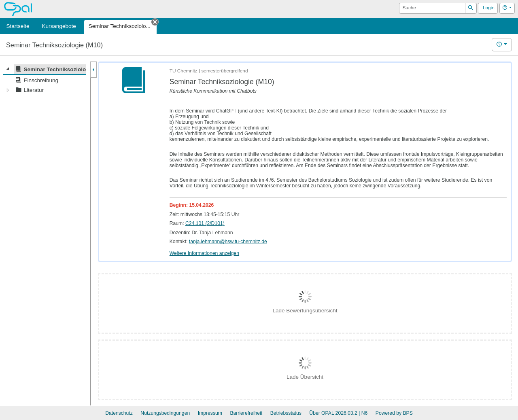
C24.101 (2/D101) (205, 223)
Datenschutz (119, 413)
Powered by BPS (394, 413)
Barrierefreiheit (246, 413)
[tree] (45, 80)
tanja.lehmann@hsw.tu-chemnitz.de (228, 242)
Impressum (210, 413)
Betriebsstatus (286, 413)
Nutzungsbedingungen (165, 413)
